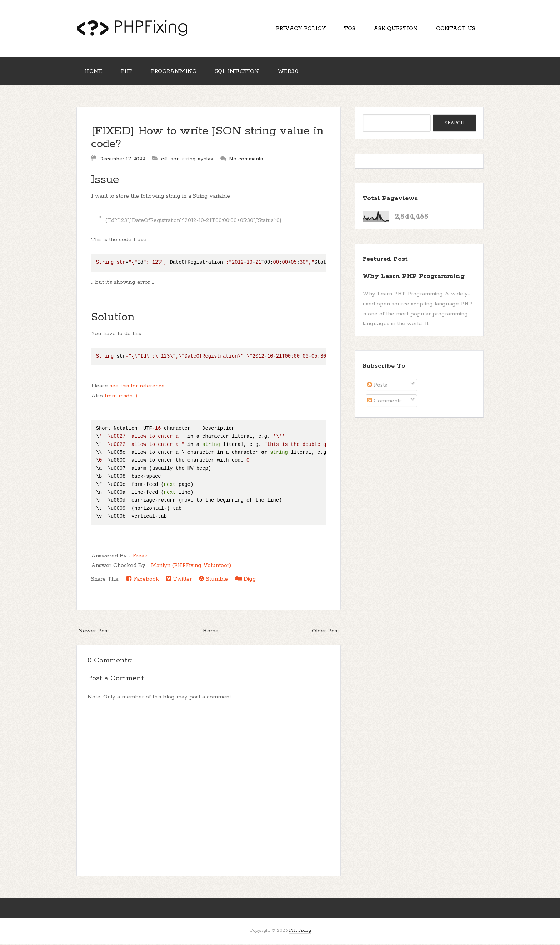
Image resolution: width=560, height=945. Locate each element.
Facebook (143, 580)
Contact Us (455, 29)
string (189, 160)
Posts (377, 386)
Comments (385, 402)
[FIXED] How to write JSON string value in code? (207, 139)
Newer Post (94, 632)
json (175, 160)
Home (94, 72)
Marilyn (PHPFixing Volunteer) (191, 567)
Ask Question (395, 29)
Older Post (325, 632)
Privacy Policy (298, 29)
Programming (175, 72)
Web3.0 (291, 72)
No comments (246, 160)
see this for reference (137, 387)
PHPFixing (300, 932)
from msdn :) (121, 397)
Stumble (213, 580)
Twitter (179, 580)
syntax (206, 160)
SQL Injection (239, 72)
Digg (246, 580)
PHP (128, 72)
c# (164, 160)
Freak (140, 557)
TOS (348, 29)
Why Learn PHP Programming (414, 278)
